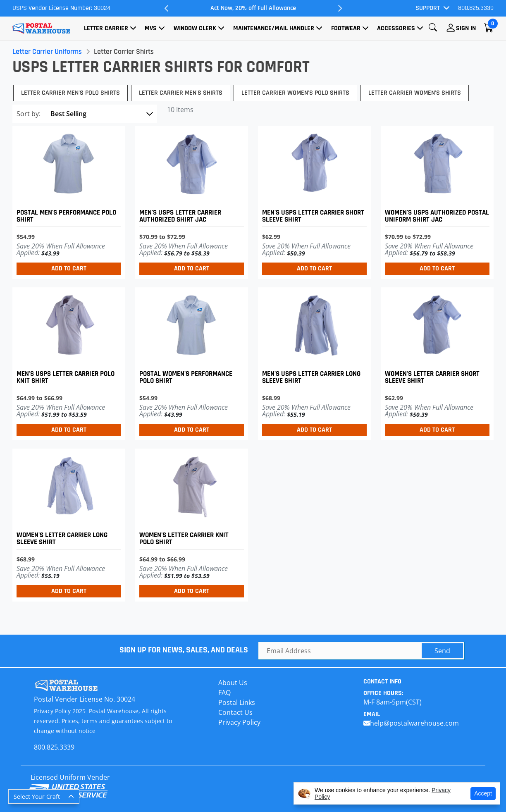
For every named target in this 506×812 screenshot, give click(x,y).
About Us (233, 683)
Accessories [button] (396, 28)
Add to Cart (69, 269)
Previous (167, 8)
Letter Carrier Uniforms (47, 51)
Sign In (466, 28)
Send (442, 651)
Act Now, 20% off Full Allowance (253, 8)
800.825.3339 (476, 8)
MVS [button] (151, 28)
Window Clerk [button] (195, 28)
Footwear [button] (346, 28)
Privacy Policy (239, 722)
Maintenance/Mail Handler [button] (274, 28)
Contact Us (235, 712)
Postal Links (237, 702)
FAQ (224, 693)
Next (339, 8)
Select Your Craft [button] (37, 796)
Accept (483, 793)
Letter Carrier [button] (106, 28)
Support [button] (428, 8)
